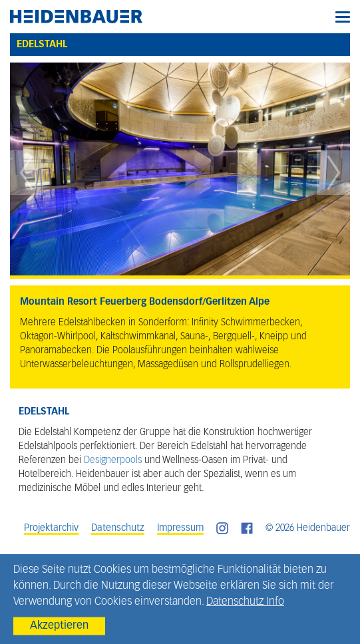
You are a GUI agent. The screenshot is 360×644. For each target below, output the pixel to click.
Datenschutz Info (245, 602)
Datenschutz (118, 528)
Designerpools (113, 460)
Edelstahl (42, 45)
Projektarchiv (51, 528)
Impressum (180, 528)
